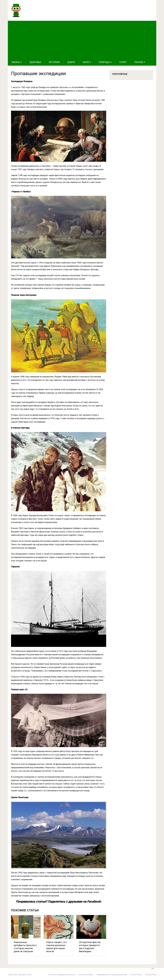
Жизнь (16, 62)
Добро (71, 62)
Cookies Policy (151, 975)
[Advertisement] (82, 40)
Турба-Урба (13, 975)
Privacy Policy (136, 975)
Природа (104, 62)
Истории (54, 62)
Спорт (123, 62)
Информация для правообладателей (112, 975)
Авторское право (86, 975)
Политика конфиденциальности (62, 975)
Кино (86, 62)
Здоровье (35, 62)
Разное (139, 62)
